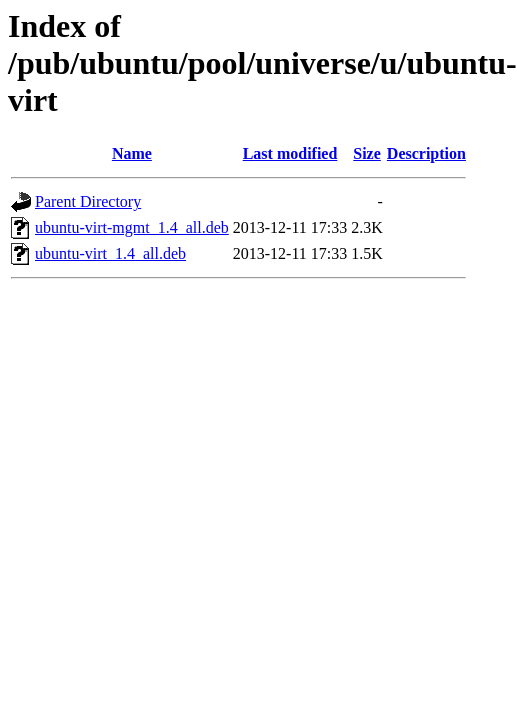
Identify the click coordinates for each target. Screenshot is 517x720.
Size (367, 153)
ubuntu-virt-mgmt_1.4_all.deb (132, 227)
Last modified (290, 153)
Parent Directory (88, 201)
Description (426, 153)
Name (132, 153)
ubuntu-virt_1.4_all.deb (110, 253)
